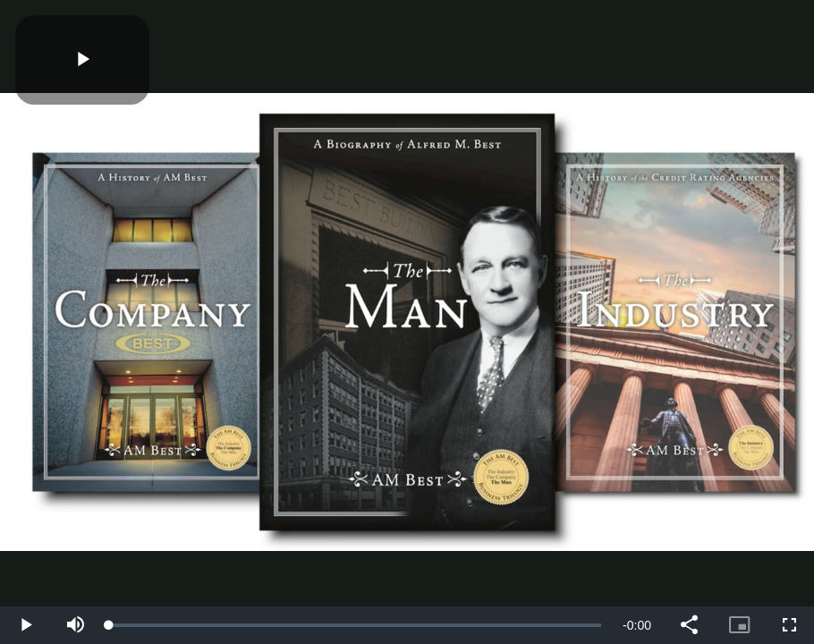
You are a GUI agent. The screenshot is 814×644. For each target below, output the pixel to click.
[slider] (355, 625)
